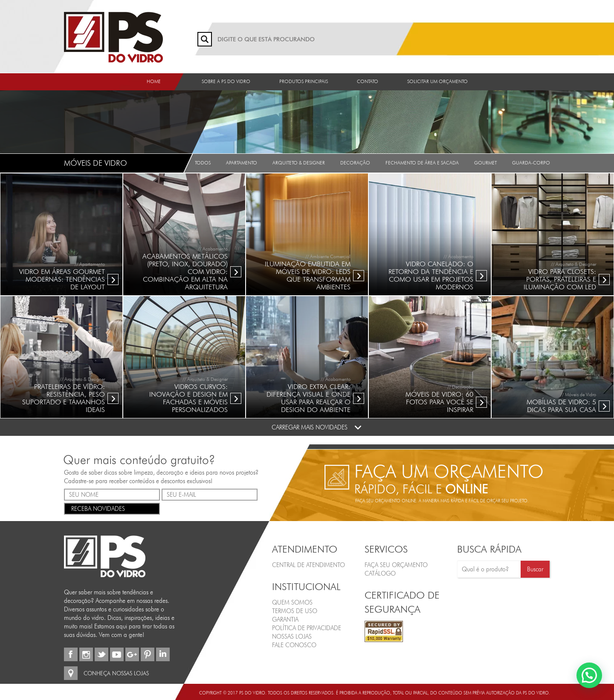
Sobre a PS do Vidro (226, 81)
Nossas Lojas (292, 637)
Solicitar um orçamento (437, 81)
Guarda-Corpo (531, 163)
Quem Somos (292, 602)
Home (154, 81)
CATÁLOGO (380, 573)
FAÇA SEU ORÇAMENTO (396, 565)
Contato (368, 81)
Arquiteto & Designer (299, 163)
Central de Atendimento (308, 565)
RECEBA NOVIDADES (112, 508)
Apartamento (242, 163)
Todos (203, 163)
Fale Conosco (294, 645)
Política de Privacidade (307, 628)
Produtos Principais (304, 81)
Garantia (285, 619)
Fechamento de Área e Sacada (422, 163)
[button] (589, 675)
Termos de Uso (295, 611)
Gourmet (485, 163)
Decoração (355, 163)
